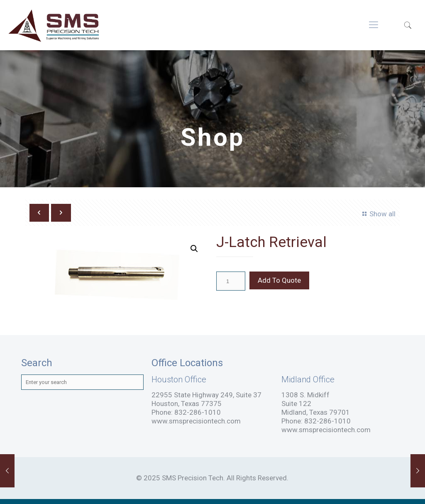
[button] (194, 249)
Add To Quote (279, 280)
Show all (378, 214)
